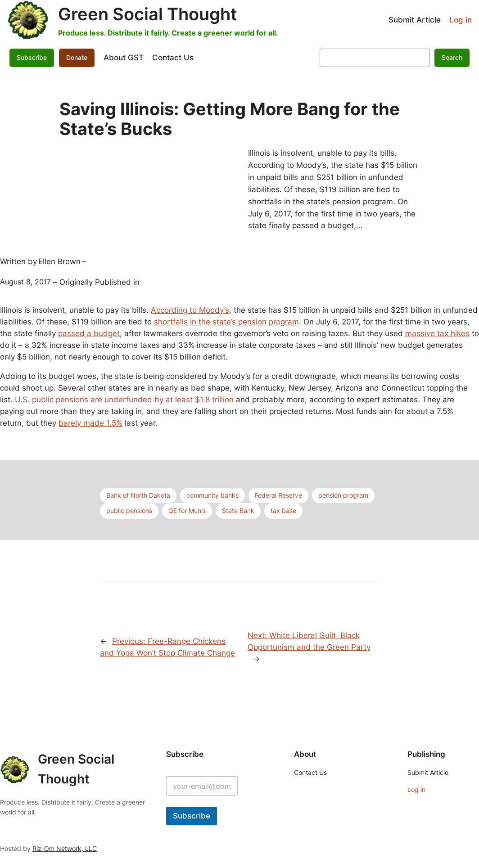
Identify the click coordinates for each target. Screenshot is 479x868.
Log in (461, 20)
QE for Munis (187, 510)
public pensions (129, 510)
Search (452, 57)
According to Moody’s (190, 310)
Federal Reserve (278, 495)
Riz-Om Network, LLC (65, 848)
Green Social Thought (147, 14)
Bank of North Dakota (138, 495)
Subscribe (32, 57)
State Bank (238, 510)
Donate (77, 57)
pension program (343, 495)
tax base (283, 510)
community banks (212, 495)
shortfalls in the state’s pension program (226, 322)
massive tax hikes (437, 333)
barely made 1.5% (90, 423)
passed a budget (89, 333)
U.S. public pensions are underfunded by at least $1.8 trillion (124, 400)
